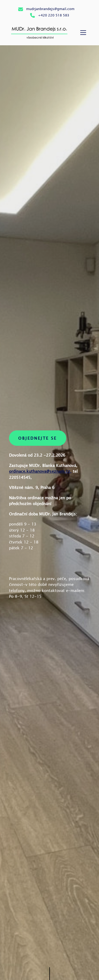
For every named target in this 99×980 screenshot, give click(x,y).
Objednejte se (37, 438)
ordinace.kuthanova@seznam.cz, (40, 471)
